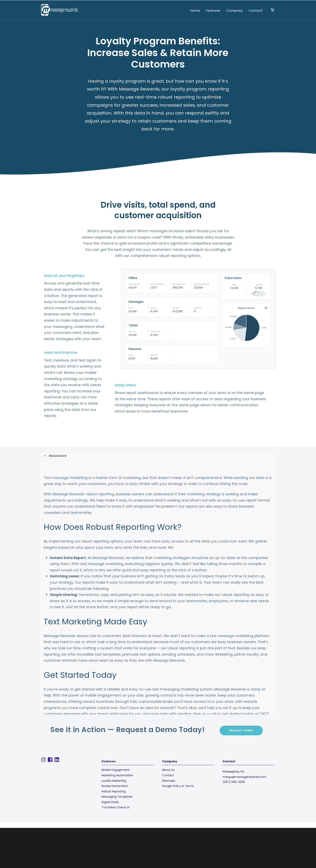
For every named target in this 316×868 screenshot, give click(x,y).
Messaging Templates (117, 797)
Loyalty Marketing (114, 781)
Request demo (241, 730)
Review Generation (115, 786)
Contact (256, 11)
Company (234, 11)
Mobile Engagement (116, 770)
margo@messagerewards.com (244, 777)
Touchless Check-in (116, 807)
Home (195, 11)
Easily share (30, 385)
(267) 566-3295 (234, 782)
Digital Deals (110, 802)
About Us (168, 770)
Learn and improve (22, 352)
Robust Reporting (114, 791)
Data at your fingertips (26, 276)
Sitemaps (169, 781)
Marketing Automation (117, 775)
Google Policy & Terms (178, 786)
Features (213, 11)
